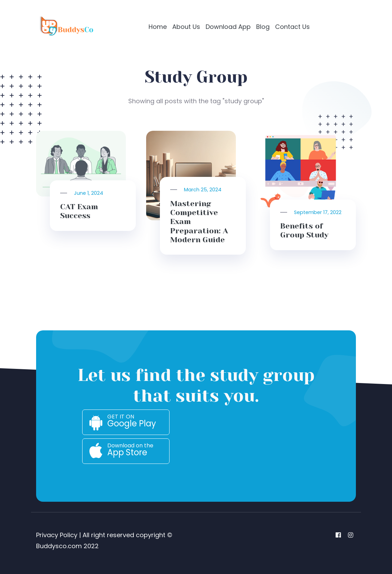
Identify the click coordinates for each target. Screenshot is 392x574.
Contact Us (292, 27)
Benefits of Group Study (304, 230)
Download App (228, 27)
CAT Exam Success (79, 211)
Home (158, 27)
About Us (186, 27)
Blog (263, 27)
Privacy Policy (57, 535)
